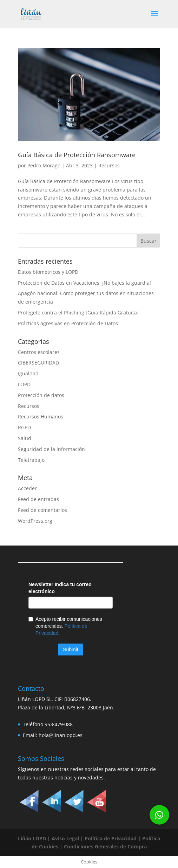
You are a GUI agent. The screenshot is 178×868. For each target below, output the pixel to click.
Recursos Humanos (41, 416)
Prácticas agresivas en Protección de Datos (68, 323)
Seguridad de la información (51, 449)
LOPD (24, 384)
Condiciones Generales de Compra (105, 846)
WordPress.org (35, 521)
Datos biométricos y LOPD (48, 272)
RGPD (24, 427)
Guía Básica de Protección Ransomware (77, 155)
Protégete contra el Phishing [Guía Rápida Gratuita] (78, 313)
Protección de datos (41, 395)
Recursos (109, 165)
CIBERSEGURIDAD (38, 363)
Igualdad (28, 373)
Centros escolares (39, 352)
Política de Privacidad (111, 838)
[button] (159, 815)
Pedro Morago (44, 165)
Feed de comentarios (42, 510)
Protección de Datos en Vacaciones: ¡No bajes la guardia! (84, 283)
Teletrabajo (31, 460)
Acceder (27, 488)
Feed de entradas (38, 499)
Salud (25, 438)
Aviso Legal (65, 838)
